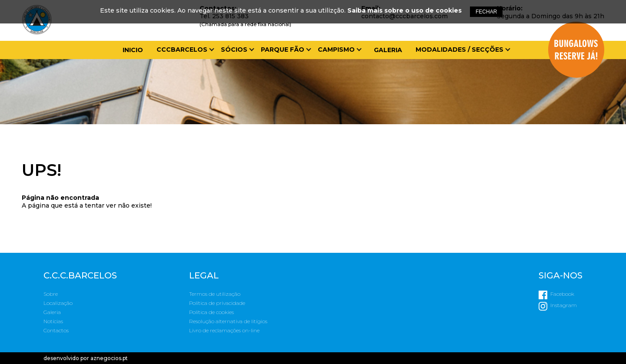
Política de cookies (211, 312)
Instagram (564, 305)
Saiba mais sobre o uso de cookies (405, 10)
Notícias (53, 321)
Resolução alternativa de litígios (228, 321)
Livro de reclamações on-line (224, 330)
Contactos (56, 330)
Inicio (133, 50)
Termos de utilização (215, 294)
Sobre (51, 294)
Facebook (562, 294)
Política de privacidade (217, 303)
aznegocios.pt (109, 358)
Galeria (388, 50)
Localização (58, 303)
